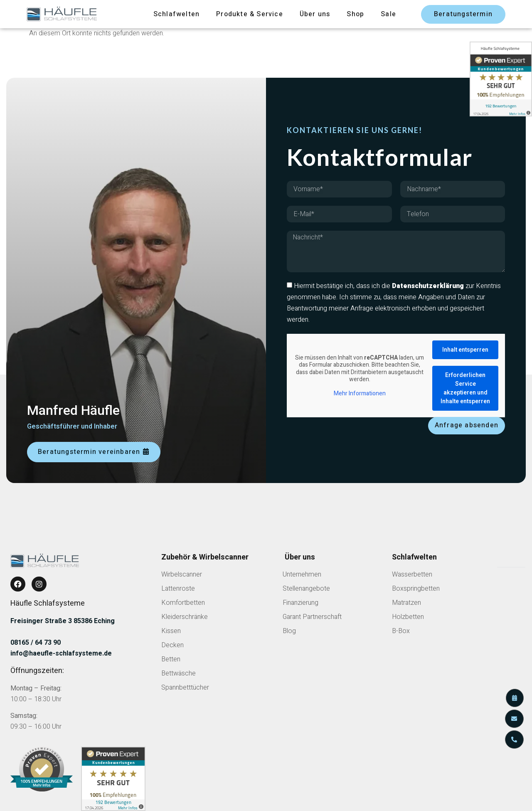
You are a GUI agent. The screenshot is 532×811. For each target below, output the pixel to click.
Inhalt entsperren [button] (465, 350)
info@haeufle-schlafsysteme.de (61, 653)
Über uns (315, 14)
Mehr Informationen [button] (360, 394)
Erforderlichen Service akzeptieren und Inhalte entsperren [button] (465, 388)
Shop (355, 14)
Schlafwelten (176, 14)
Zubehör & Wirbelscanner (205, 557)
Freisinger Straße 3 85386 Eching (63, 621)
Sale (388, 14)
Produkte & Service (250, 14)
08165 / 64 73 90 (36, 643)
